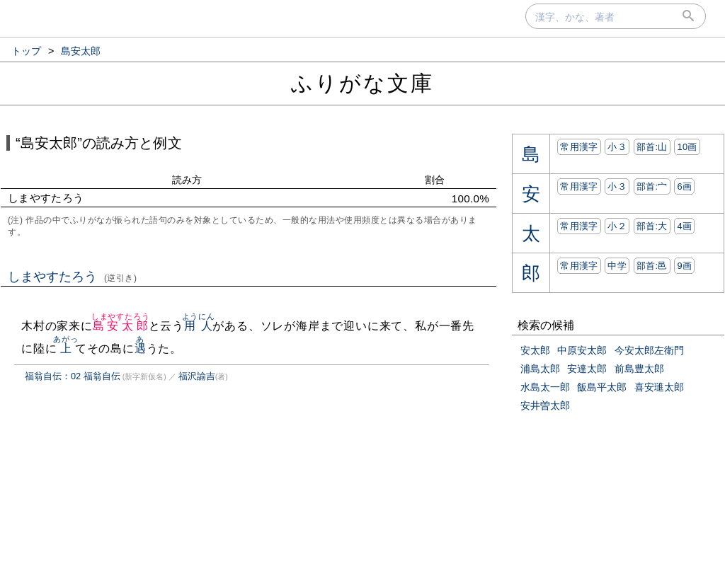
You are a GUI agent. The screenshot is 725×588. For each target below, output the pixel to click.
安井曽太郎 (545, 405)
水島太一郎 (545, 387)
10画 (687, 147)
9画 (684, 266)
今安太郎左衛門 (649, 350)
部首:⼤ (652, 226)
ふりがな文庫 (362, 83)
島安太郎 (121, 326)
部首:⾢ (652, 266)
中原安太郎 (582, 350)
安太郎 (535, 350)
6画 (684, 186)
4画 (684, 226)
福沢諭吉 (197, 376)
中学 (617, 266)
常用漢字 (579, 147)
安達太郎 (587, 369)
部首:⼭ (652, 147)
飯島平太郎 (602, 387)
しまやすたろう (73, 277)
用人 (199, 326)
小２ (617, 226)
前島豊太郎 (639, 369)
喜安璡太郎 (659, 387)
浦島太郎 (540, 369)
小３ (617, 147)
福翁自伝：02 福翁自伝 (73, 376)
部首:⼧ (652, 186)
